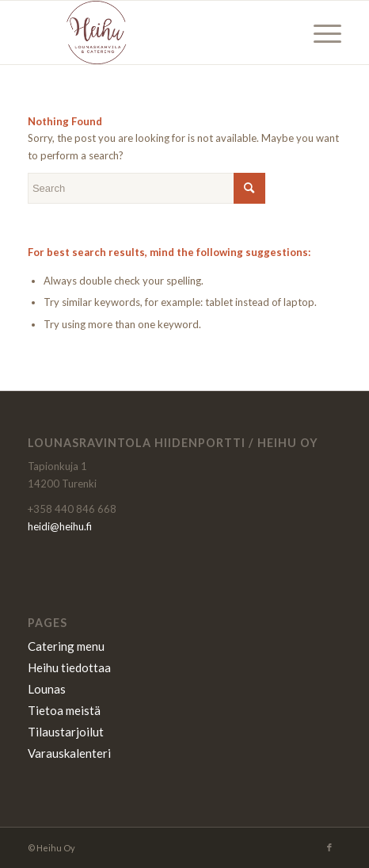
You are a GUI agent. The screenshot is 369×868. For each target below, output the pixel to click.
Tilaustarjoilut (66, 732)
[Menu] (320, 33)
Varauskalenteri (69, 753)
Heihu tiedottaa (69, 667)
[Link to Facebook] (329, 847)
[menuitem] (320, 33)
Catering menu (66, 646)
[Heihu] (153, 33)
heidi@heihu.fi (60, 526)
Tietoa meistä (64, 710)
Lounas (47, 689)
